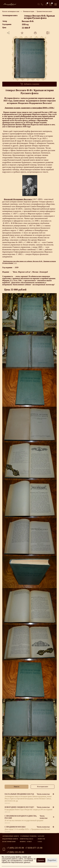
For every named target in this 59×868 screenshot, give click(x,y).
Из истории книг (9, 842)
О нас (40, 842)
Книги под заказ (27, 839)
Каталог (41, 836)
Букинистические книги (44, 11)
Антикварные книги (11, 836)
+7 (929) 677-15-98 (34, 848)
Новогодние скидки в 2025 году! (19, 807)
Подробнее (52, 860)
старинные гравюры (28, 836)
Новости (41, 839)
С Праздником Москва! (15, 827)
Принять (41, 860)
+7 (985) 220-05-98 (15, 852)
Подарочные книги (10, 839)
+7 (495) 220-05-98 (15, 848)
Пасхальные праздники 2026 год (19, 794)
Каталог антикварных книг (11, 11)
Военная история (29, 11)
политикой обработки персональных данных (17, 861)
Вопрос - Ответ (26, 842)
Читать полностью (46, 794)
